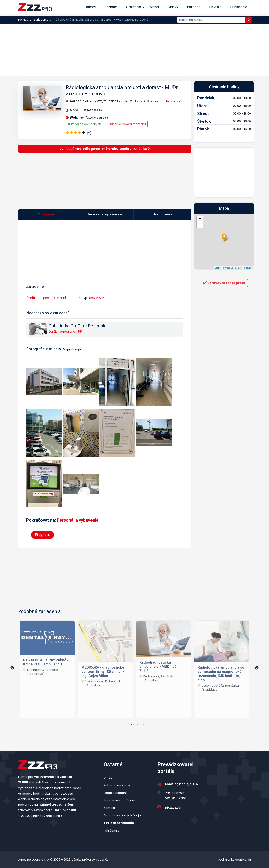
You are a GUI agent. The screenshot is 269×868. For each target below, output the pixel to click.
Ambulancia (96, 298)
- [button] (200, 225)
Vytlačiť (42, 535)
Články (173, 7)
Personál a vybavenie (78, 520)
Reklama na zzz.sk (117, 785)
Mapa (154, 7)
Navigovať (174, 101)
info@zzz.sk (173, 808)
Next (257, 668)
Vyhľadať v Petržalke (105, 149)
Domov (90, 7)
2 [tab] (138, 725)
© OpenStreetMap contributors (238, 268)
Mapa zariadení (115, 793)
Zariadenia (41, 20)
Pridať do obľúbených (84, 124)
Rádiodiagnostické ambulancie (53, 298)
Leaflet (218, 268)
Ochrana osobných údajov (123, 815)
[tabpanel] (47, 668)
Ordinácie (134, 7)
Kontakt (110, 808)
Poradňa (194, 7)
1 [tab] (132, 725)
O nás (108, 777)
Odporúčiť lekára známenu (126, 124)
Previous (12, 668)
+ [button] (200, 219)
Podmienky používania (120, 800)
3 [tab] (144, 725)
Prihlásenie (239, 7)
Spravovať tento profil (224, 283)
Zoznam (111, 7)
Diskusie (215, 7)
